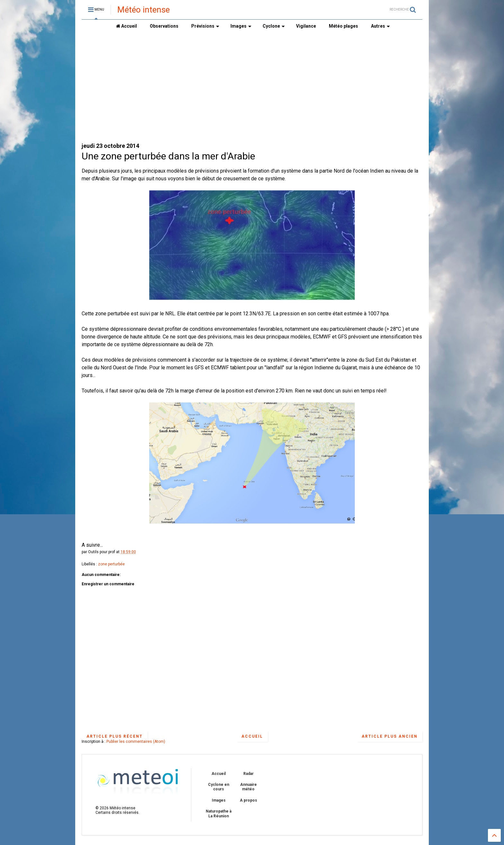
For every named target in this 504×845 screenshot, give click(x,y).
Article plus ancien (390, 736)
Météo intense (144, 10)
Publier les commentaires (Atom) (136, 742)
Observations (164, 26)
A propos (248, 800)
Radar (248, 774)
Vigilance (306, 26)
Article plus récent (115, 736)
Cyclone (274, 26)
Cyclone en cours (219, 787)
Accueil (126, 26)
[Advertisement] (252, 87)
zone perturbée (111, 564)
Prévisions (205, 26)
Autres (380, 26)
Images (241, 26)
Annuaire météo (248, 787)
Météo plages (343, 26)
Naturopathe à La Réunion (219, 814)
